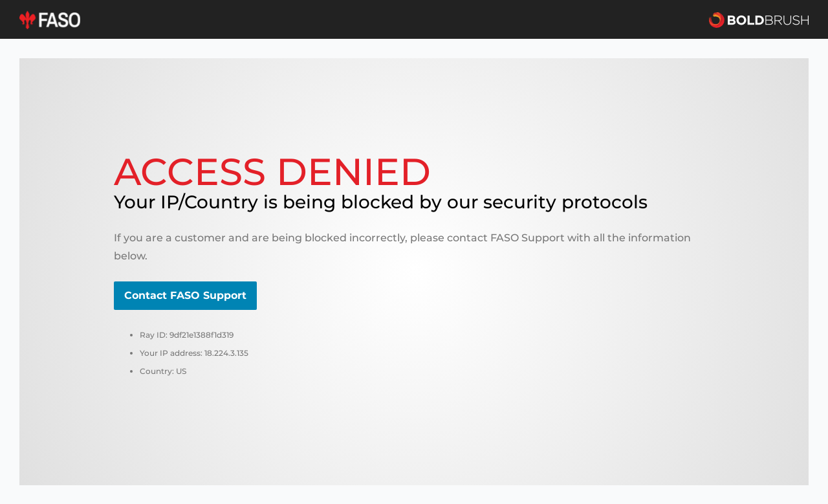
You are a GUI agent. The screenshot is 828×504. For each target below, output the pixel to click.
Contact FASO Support (185, 295)
